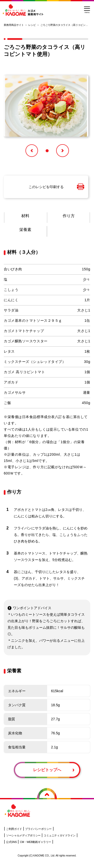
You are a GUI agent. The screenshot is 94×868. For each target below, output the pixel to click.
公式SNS (11, 842)
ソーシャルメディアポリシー (23, 835)
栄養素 (25, 230)
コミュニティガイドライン (60, 835)
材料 (25, 216)
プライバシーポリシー (38, 829)
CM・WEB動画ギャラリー (35, 842)
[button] (32, 151)
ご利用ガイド (14, 829)
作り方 (69, 216)
